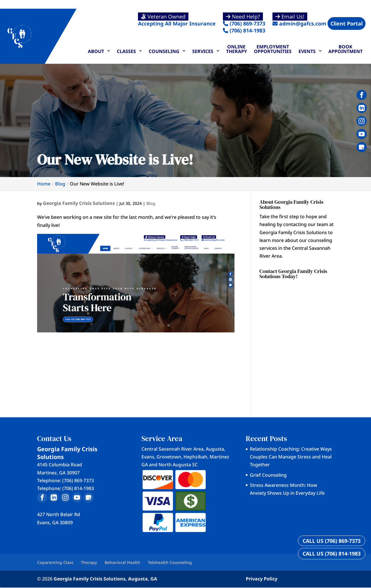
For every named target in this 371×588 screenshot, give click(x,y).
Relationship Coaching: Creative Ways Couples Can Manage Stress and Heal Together (291, 457)
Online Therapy (237, 49)
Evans (148, 457)
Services (203, 51)
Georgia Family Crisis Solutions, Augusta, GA (105, 579)
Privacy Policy (262, 579)
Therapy (89, 562)
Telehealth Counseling (170, 562)
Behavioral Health (122, 562)
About (96, 51)
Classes (126, 51)
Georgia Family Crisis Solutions (79, 203)
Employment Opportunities (273, 49)
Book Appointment (345, 49)
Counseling (164, 51)
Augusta (215, 449)
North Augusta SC (178, 465)
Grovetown (169, 457)
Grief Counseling (268, 475)
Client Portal (347, 23)
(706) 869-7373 (244, 20)
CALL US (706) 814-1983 (332, 554)
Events (307, 51)
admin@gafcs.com (299, 20)
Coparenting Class (55, 562)
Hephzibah (195, 457)
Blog (151, 203)
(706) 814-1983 (244, 30)
